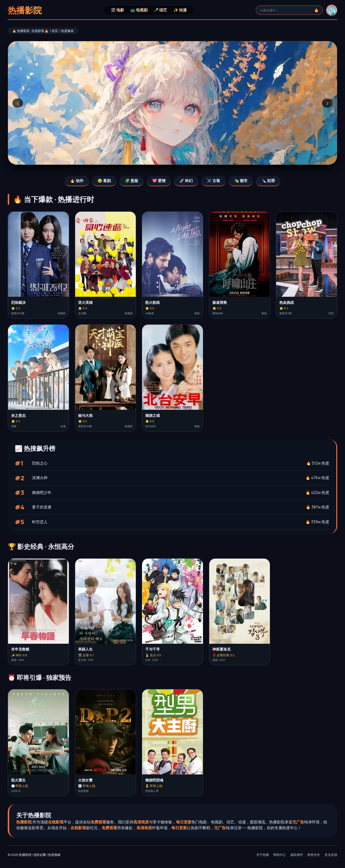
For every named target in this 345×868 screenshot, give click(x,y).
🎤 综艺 (160, 10)
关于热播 (263, 855)
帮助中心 (280, 855)
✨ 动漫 (180, 10)
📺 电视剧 (139, 10)
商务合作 (314, 855)
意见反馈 (331, 855)
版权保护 (297, 855)
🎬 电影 (117, 10)
